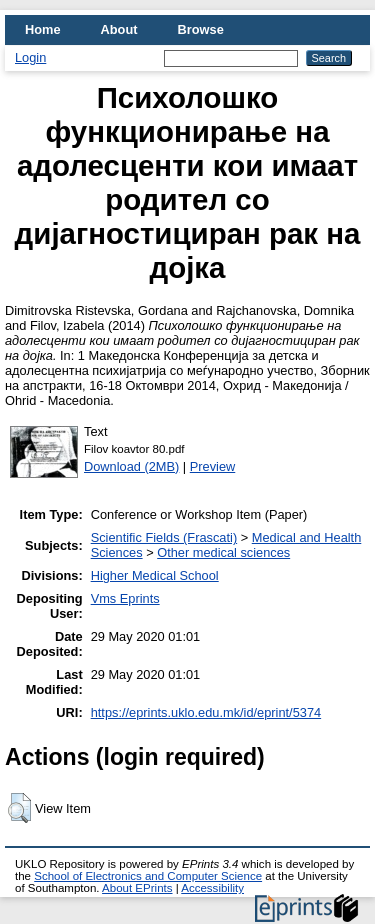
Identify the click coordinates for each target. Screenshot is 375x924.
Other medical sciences (223, 552)
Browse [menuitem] (201, 29)
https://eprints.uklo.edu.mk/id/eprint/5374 (206, 712)
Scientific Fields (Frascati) (164, 537)
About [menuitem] (119, 29)
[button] (19, 808)
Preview (213, 466)
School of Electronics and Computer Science (148, 876)
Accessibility (212, 888)
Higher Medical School (155, 575)
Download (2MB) (131, 466)
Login (30, 57)
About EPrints (137, 888)
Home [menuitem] (43, 29)
